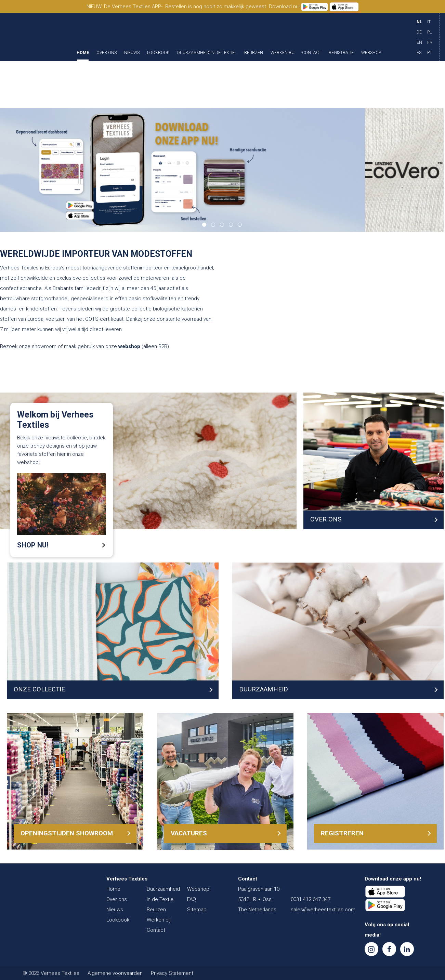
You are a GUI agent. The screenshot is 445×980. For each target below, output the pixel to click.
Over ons (107, 53)
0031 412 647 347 (311, 899)
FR (430, 42)
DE (419, 32)
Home (83, 53)
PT (430, 53)
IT (429, 22)
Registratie (341, 53)
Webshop (371, 53)
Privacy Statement (172, 973)
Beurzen (254, 53)
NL (419, 22)
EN (419, 42)
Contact (312, 53)
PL (429, 32)
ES (419, 53)
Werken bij (283, 53)
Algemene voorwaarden (115, 973)
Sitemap (197, 910)
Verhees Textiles (37, 37)
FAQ (192, 899)
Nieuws (132, 53)
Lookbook (158, 53)
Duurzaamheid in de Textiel (207, 53)
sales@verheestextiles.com (323, 910)
